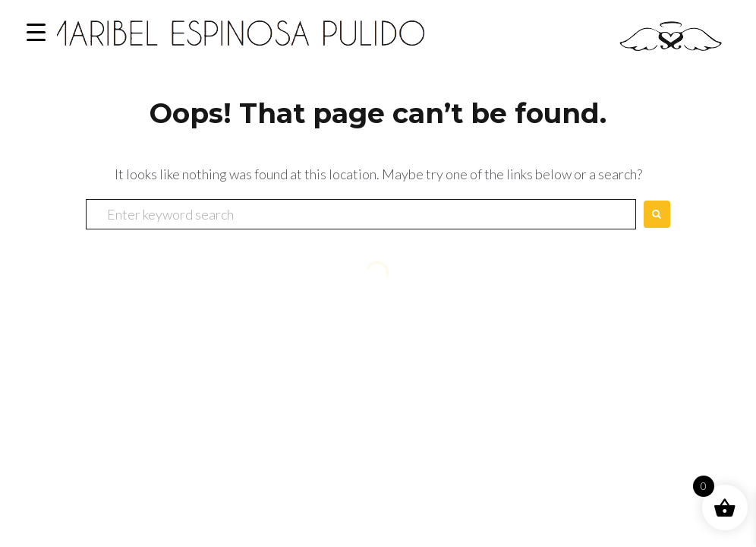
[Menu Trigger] (36, 32)
